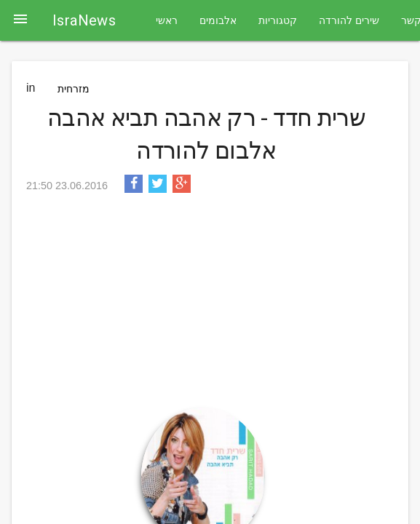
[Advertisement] (206, 306)
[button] (20, 20)
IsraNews (84, 20)
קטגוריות (278, 20)
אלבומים (218, 20)
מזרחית (74, 89)
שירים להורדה (349, 20)
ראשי (167, 20)
